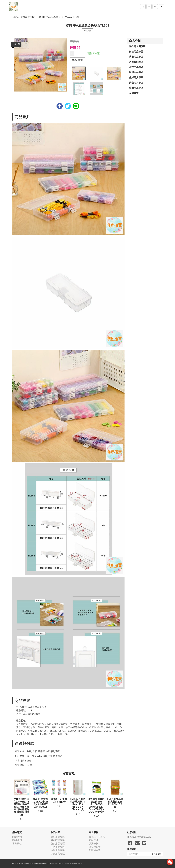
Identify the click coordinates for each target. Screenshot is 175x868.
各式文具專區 (136, 67)
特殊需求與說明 (137, 46)
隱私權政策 (95, 847)
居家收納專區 (136, 62)
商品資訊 (87, 31)
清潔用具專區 (136, 83)
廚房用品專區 (136, 72)
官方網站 (17, 843)
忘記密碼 (94, 840)
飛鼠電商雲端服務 (73, 863)
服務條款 (94, 843)
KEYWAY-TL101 (70, 17)
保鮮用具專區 (136, 77)
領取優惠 (156, 854)
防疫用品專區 (136, 57)
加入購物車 (78, 60)
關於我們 (17, 837)
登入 (103, 837)
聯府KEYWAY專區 (48, 17)
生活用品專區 (136, 88)
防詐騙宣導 (95, 850)
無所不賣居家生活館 (24, 17)
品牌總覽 (134, 93)
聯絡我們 (17, 840)
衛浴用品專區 (136, 52)
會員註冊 (94, 837)
